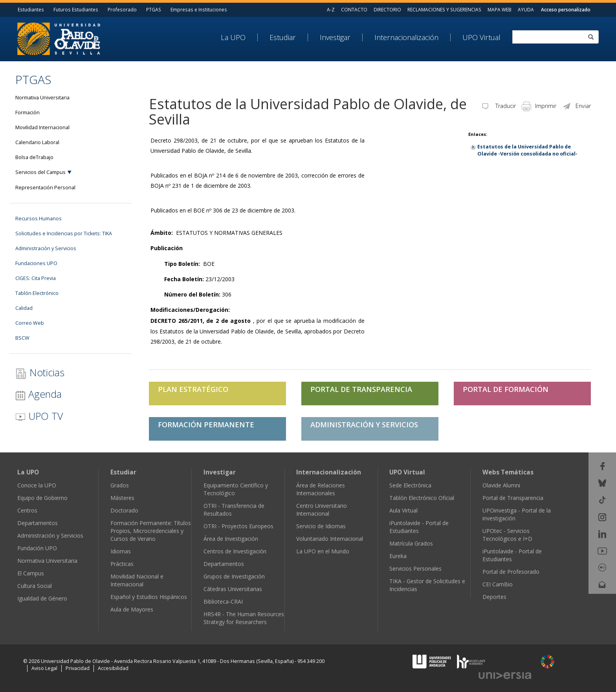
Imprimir (539, 106)
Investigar (335, 37)
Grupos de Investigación (234, 576)
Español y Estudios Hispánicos (149, 597)
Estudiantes (31, 9)
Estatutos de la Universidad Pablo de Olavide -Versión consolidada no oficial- (527, 150)
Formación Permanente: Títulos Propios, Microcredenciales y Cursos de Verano (151, 531)
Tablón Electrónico (37, 293)
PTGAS (154, 9)
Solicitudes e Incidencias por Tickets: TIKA (64, 233)
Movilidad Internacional (42, 127)
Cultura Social (35, 586)
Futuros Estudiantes (76, 9)
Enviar (577, 106)
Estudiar (283, 37)
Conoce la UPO (37, 485)
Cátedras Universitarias (233, 589)
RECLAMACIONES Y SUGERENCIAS (444, 9)
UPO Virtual (481, 37)
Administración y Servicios (46, 248)
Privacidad (78, 668)
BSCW (22, 338)
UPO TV (39, 416)
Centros (27, 510)
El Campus (31, 573)
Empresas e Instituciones (199, 9)
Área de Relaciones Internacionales (321, 489)
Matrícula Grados (411, 543)
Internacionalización (406, 37)
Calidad (24, 308)
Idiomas (121, 551)
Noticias (40, 373)
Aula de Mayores (132, 609)
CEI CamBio (498, 584)
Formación (27, 113)
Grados (120, 485)
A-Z (331, 9)
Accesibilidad (113, 668)
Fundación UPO (37, 548)
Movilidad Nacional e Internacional (137, 580)
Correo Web (30, 323)
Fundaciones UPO (36, 263)
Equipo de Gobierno (42, 498)
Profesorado (122, 9)
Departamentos (38, 523)
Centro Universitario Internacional (322, 510)
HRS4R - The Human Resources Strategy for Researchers (244, 618)
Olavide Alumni (501, 485)
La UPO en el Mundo (323, 551)
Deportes (494, 597)
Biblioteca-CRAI (223, 601)
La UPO (233, 37)
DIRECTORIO (387, 9)
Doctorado (124, 510)
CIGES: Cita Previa (36, 278)
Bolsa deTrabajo (34, 157)
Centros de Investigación (235, 551)
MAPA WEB (500, 9)
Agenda (38, 394)
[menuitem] (239, 37)
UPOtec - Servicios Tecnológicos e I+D (507, 535)
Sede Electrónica (410, 485)
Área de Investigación (231, 539)
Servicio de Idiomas (321, 526)
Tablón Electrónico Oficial (422, 498)
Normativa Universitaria (42, 98)
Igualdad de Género (42, 598)
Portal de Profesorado (511, 572)
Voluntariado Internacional (330, 539)
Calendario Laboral (37, 142)
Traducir (498, 106)
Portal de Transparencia (513, 498)
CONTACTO (354, 9)
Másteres (122, 498)
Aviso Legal (44, 668)
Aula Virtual (403, 510)
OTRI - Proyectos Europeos (238, 526)
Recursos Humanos (38, 219)
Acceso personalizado (566, 9)
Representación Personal (45, 188)
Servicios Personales (415, 568)
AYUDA (526, 9)
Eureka (398, 556)
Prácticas (122, 564)
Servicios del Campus (40, 172)
